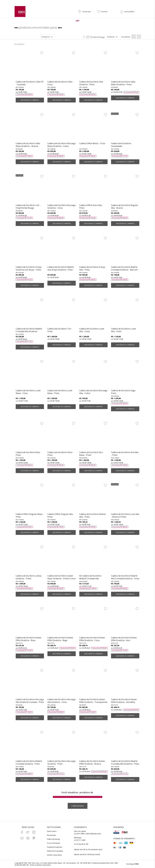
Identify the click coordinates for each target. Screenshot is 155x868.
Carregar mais (77, 806)
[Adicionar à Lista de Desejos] (42, 53)
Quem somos (52, 831)
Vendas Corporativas (54, 855)
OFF (77, 21)
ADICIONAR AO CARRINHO (30, 100)
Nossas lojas (51, 835)
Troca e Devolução (54, 843)
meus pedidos (129, 12)
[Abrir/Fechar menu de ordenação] (113, 37)
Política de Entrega (53, 839)
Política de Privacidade (55, 851)
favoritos (104, 12)
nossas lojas (86, 12)
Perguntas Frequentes (55, 847)
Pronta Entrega (97, 37)
